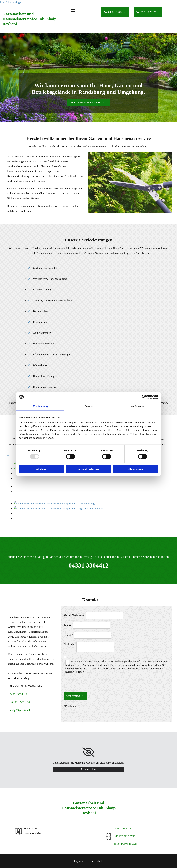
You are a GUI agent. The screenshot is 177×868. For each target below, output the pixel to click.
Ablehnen (42, 469)
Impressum (80, 861)
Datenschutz (96, 861)
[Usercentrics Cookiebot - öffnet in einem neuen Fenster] (144, 397)
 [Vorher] (8, 456)
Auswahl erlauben (88, 469)
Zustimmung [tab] (41, 406)
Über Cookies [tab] (137, 406)
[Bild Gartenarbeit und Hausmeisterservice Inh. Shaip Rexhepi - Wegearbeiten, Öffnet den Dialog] (14, 491)
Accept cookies (88, 769)
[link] (88, 752)
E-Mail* (68, 635)
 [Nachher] (9, 456)
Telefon (68, 625)
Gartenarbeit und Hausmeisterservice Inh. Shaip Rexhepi (30, 19)
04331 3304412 (88, 565)
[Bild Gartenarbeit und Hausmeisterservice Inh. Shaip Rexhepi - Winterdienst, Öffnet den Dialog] (14, 501)
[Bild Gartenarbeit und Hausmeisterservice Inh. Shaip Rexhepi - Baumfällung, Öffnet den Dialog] (14, 486)
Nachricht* (70, 644)
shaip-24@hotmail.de (21, 710)
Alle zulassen (135, 469)
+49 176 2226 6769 (21, 702)
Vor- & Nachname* (74, 615)
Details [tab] (88, 406)
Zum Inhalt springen (11, 2)
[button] (115, 12)
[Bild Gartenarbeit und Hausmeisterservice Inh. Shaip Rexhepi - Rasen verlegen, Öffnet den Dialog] (14, 496)
